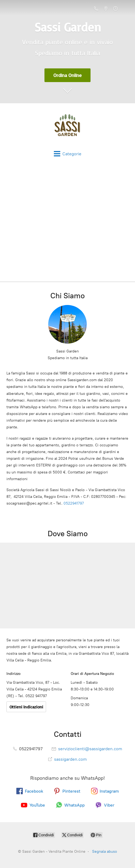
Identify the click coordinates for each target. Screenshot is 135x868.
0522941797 (74, 503)
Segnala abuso (105, 852)
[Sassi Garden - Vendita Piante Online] (67, 127)
